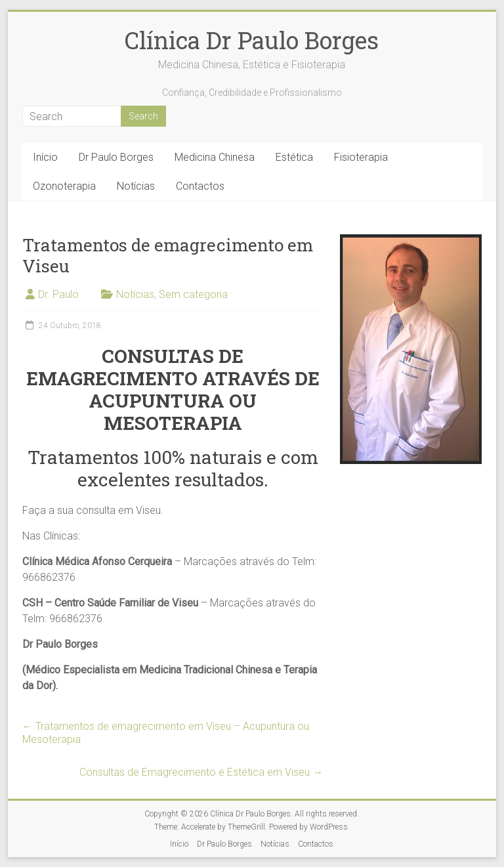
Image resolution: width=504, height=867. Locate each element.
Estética (294, 157)
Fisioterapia (361, 157)
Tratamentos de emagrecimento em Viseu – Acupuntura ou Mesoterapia (166, 733)
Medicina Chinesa (215, 157)
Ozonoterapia (64, 186)
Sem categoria (193, 294)
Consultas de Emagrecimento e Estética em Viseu (201, 772)
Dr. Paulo (58, 294)
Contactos (200, 186)
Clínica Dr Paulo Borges (252, 40)
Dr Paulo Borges (116, 157)
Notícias (136, 186)
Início (45, 157)
